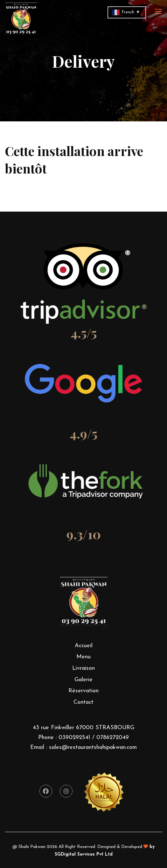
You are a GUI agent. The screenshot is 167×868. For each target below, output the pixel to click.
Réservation (83, 691)
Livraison (83, 668)
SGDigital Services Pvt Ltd (84, 854)
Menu (83, 657)
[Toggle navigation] (159, 12)
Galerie (83, 680)
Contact (83, 702)
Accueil (84, 646)
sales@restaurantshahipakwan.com (93, 747)
